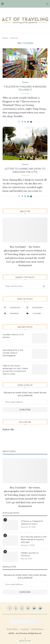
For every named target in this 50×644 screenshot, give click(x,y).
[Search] (47, 4)
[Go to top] (25, 641)
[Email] (40, 608)
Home (5, 38)
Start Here (12, 629)
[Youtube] (36, 313)
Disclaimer (37, 629)
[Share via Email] (31, 122)
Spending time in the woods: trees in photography (13, 353)
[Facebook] (13, 308)
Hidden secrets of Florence (29, 554)
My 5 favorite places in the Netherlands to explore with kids (34, 539)
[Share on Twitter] (25, 122)
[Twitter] (16, 608)
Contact (25, 629)
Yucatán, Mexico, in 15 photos (13, 336)
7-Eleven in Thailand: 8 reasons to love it (32, 523)
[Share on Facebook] (22, 122)
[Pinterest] (13, 313)
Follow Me (8, 430)
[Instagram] (36, 308)
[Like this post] (19, 122)
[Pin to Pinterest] (28, 122)
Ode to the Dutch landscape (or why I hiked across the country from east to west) (15, 370)
